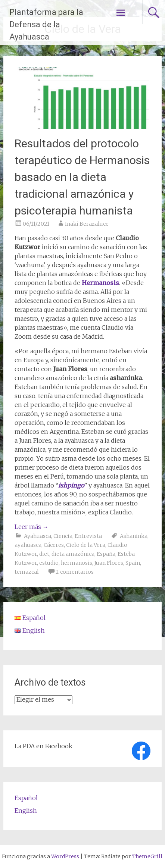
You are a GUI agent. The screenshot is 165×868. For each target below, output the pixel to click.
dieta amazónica (73, 554)
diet (44, 554)
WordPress (65, 856)
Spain (133, 563)
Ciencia (63, 536)
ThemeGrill (147, 856)
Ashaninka (134, 536)
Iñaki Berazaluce (87, 224)
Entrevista (88, 536)
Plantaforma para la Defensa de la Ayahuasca (46, 24)
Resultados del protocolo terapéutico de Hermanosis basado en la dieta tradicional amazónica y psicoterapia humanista (82, 177)
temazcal (27, 572)
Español (26, 798)
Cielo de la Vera (86, 545)
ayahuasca (28, 545)
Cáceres (54, 545)
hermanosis (77, 563)
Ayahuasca (38, 536)
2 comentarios (75, 572)
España (106, 554)
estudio (49, 563)
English (26, 811)
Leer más (32, 527)
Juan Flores (109, 563)
